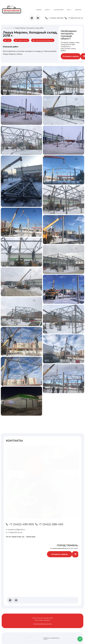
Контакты (78, 10)
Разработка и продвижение (51, 638)
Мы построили (59, 10)
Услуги (48, 10)
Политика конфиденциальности (43, 624)
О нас (69, 10)
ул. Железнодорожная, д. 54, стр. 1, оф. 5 (64, 548)
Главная (39, 10)
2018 (12, 28)
